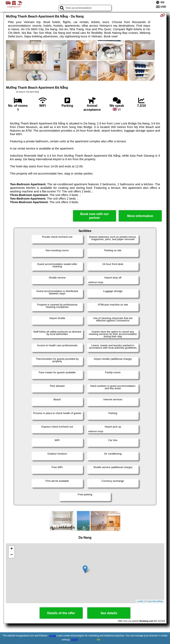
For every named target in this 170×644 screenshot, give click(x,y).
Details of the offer (61, 613)
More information (140, 216)
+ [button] (12, 549)
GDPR (75, 640)
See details (109, 613)
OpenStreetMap (155, 601)
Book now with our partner (94, 216)
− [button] (12, 555)
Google (52, 636)
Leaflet (140, 601)
